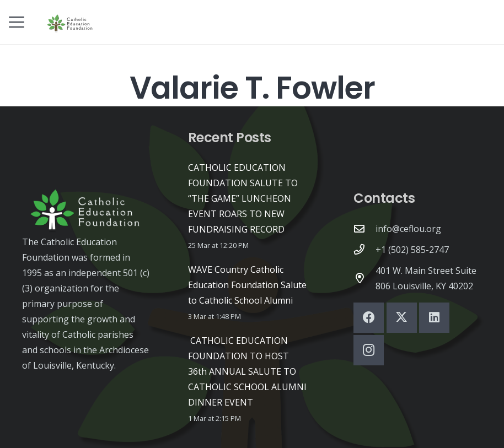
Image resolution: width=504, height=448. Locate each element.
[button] (17, 22)
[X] (402, 318)
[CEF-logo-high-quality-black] (70, 22)
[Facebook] (369, 318)
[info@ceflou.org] (364, 228)
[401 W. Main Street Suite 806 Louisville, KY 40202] (364, 278)
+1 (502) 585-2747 (412, 250)
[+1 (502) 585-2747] (364, 249)
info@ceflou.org (408, 229)
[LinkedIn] (434, 318)
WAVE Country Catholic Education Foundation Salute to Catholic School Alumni (247, 285)
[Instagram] (369, 350)
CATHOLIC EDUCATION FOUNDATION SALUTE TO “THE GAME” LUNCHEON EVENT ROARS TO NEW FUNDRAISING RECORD (243, 198)
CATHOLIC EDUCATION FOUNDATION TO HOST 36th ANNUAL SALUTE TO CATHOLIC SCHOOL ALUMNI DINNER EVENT (247, 371)
